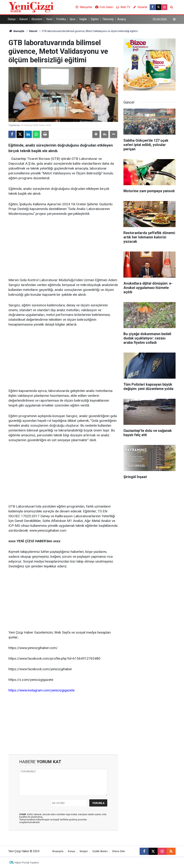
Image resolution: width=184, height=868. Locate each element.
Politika (61, 19)
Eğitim (95, 19)
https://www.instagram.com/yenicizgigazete (42, 690)
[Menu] (174, 19)
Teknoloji (108, 19)
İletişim (84, 851)
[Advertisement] (63, 247)
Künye (72, 851)
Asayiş (122, 19)
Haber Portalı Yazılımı (27, 863)
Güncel (23, 19)
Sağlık (83, 19)
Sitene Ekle (119, 851)
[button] (96, 134)
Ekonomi (37, 19)
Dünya (12, 19)
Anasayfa (16, 31)
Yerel (49, 19)
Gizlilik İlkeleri (100, 851)
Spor (73, 19)
